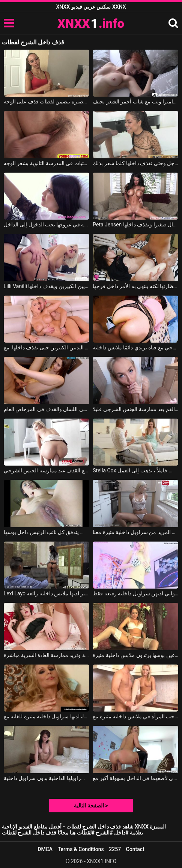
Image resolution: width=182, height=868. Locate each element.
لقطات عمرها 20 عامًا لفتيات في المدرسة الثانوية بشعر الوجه (47, 163)
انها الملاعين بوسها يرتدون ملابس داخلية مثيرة (135, 655)
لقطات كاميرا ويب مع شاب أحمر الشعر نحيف (135, 102)
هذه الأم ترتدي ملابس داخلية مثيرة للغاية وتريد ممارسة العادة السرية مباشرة (47, 655)
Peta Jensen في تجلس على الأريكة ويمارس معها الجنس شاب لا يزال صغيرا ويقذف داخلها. (135, 225)
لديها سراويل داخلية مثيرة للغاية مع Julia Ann (47, 716)
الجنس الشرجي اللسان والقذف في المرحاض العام (47, 409)
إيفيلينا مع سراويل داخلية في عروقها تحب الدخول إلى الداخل (47, 225)
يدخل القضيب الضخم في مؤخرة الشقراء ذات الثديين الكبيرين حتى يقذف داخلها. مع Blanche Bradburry (47, 348)
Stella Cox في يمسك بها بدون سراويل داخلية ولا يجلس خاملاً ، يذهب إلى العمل (135, 470)
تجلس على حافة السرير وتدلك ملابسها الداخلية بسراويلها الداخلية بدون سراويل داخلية (47, 778)
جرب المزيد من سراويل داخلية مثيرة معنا (135, 532)
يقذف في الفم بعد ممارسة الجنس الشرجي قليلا (135, 409)
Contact (135, 849)
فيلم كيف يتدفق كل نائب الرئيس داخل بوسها (47, 532)
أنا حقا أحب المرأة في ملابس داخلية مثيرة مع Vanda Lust (135, 716)
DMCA (45, 849)
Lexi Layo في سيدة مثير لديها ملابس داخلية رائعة (47, 593)
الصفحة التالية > (91, 806)
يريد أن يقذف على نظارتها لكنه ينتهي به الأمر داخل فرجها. (135, 286)
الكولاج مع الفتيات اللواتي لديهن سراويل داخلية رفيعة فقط (135, 593)
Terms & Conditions (81, 849)
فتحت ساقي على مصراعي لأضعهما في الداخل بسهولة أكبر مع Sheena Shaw (135, 778)
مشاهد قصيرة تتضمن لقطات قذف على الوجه (47, 102)
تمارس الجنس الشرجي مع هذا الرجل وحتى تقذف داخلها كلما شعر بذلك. (135, 163)
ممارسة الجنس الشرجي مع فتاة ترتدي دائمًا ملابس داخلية (135, 348)
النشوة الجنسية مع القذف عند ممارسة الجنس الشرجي (47, 470)
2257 (115, 849)
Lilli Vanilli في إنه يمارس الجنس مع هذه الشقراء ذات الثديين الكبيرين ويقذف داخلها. (47, 286)
